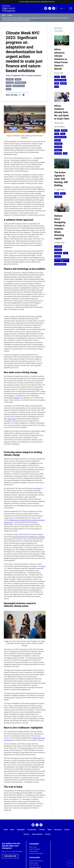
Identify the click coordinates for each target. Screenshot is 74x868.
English (61, 8)
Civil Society (58, 144)
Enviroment (58, 147)
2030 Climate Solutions (36, 861)
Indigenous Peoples (19, 86)
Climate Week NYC (20, 83)
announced (12, 419)
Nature (9, 89)
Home (4, 15)
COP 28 (9, 86)
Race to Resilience (35, 849)
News (10, 15)
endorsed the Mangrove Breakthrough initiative (29, 537)
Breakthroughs (34, 863)
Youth (63, 77)
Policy (63, 134)
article (43, 566)
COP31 (57, 77)
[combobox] (63, 8)
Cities (57, 83)
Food (57, 87)
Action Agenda (37, 834)
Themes (42, 830)
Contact (48, 834)
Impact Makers (34, 851)
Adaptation (10, 79)
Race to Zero (33, 847)
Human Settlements (60, 264)
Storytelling (58, 247)
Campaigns (10, 83)
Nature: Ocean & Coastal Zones (62, 260)
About (12, 830)
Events (67, 830)
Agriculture (58, 153)
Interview (64, 131)
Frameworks (32, 830)
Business (18, 79)
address (34, 463)
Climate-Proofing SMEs (36, 853)
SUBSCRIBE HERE (10, 856)
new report (37, 488)
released (17, 398)
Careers (26, 834)
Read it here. (52, 2)
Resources (58, 830)
